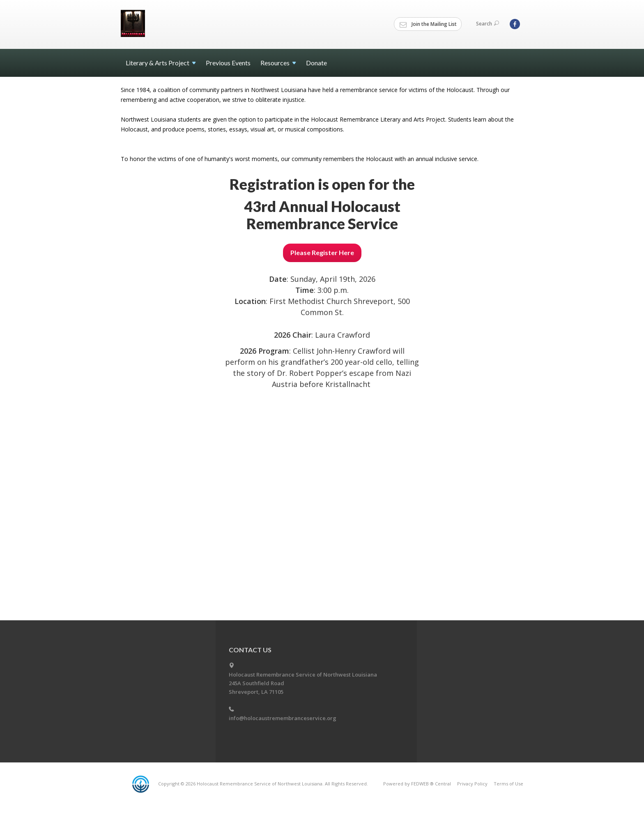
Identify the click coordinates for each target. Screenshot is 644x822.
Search (488, 24)
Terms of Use (508, 784)
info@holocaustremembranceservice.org (283, 718)
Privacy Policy (472, 784)
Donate (316, 63)
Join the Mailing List (428, 24)
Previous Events (228, 63)
